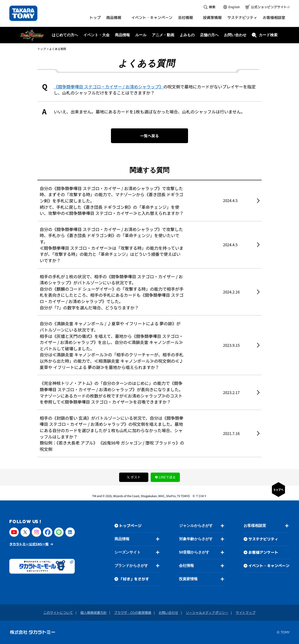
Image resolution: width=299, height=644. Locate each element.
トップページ (130, 526)
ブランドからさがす (131, 566)
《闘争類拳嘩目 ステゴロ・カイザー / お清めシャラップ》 (109, 87)
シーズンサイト (128, 552)
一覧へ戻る (149, 136)
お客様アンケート (263, 552)
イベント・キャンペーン (269, 566)
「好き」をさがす (134, 579)
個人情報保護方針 (93, 613)
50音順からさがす (194, 552)
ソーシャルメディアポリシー (207, 613)
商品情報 (122, 539)
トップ (42, 49)
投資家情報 (188, 579)
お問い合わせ (235, 35)
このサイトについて (58, 613)
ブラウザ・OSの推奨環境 (133, 613)
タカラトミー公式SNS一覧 (29, 544)
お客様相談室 (255, 526)
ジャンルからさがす (196, 526)
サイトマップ (246, 613)
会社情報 (186, 566)
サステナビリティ (263, 539)
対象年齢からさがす (196, 539)
